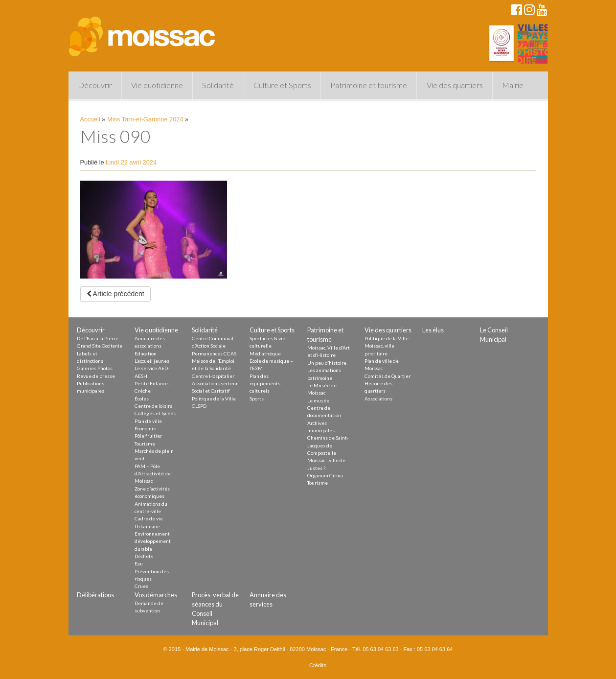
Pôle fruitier (148, 436)
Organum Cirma (325, 475)
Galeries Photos (95, 368)
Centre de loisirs (153, 406)
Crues (141, 586)
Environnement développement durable (153, 541)
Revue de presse (96, 376)
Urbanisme (147, 526)
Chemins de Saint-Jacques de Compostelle (328, 445)
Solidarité (218, 85)
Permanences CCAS (214, 353)
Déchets (144, 556)
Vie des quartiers (455, 85)
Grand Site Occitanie (100, 346)
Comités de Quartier (388, 376)
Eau (139, 563)
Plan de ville (148, 421)
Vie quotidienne (157, 85)
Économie (145, 428)
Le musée (318, 400)
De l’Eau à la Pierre (98, 338)
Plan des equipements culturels (265, 384)
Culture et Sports (282, 85)
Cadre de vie (149, 518)
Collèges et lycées (155, 413)
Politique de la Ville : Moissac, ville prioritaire (388, 346)
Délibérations (95, 595)
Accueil (90, 119)
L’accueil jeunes (152, 361)
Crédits (318, 665)
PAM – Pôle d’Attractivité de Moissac (153, 474)
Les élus (433, 330)
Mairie (513, 85)
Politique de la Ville (214, 398)
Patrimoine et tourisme (369, 85)
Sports (257, 398)
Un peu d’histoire (327, 363)
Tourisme (145, 444)
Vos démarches (156, 595)
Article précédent (115, 294)
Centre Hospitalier (213, 376)
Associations (378, 398)
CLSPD (199, 406)
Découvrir (95, 85)
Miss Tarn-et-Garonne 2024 (145, 119)
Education (146, 353)
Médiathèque (265, 353)
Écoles (142, 398)
